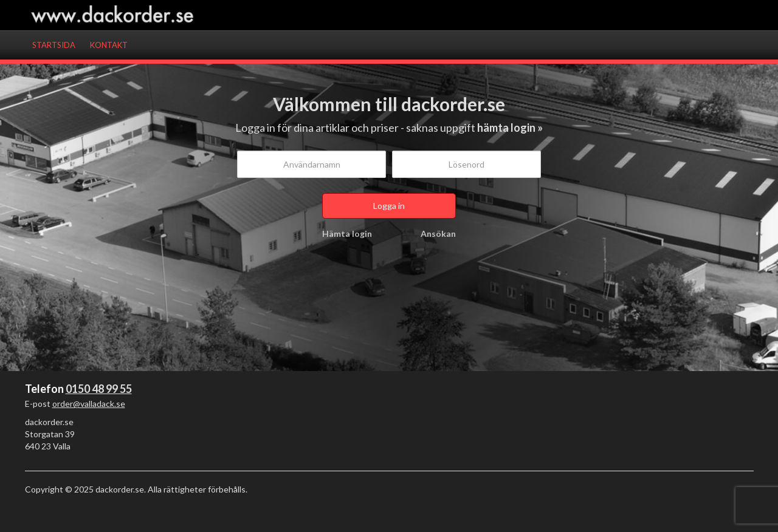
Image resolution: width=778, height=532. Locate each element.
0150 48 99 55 (99, 389)
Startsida (54, 45)
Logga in (389, 206)
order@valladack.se (89, 404)
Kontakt (109, 45)
